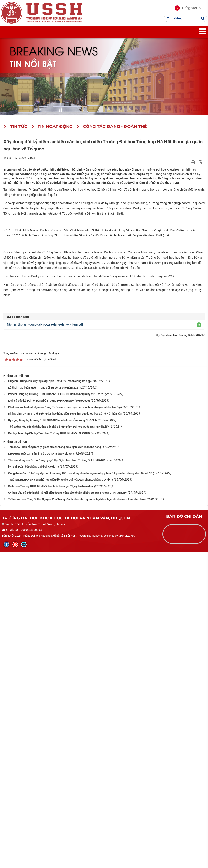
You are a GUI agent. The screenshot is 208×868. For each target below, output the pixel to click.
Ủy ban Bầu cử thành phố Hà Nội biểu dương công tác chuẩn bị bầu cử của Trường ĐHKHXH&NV (68, 809)
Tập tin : (45, 641)
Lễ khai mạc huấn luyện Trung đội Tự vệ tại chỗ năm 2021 (44, 704)
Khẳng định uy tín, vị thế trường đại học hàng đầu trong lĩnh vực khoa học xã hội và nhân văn (65, 730)
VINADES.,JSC (127, 852)
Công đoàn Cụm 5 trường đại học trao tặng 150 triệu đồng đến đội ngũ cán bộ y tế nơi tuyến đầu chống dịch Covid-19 (80, 789)
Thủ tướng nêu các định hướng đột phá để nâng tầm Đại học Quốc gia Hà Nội (55, 743)
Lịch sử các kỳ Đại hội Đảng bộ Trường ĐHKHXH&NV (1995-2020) (49, 717)
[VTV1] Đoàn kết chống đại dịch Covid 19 (34, 783)
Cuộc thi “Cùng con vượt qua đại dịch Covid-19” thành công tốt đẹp (49, 697)
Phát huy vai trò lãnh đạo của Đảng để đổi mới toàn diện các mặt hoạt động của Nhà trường (64, 723)
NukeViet (97, 852)
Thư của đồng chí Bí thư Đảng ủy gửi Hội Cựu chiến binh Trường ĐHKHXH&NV (57, 776)
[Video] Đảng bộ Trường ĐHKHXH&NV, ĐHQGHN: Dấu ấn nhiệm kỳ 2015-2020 (56, 710)
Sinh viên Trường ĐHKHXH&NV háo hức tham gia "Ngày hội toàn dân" (51, 802)
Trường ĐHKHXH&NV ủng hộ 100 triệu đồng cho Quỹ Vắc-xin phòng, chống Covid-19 (61, 796)
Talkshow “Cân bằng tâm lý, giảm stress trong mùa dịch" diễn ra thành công (55, 763)
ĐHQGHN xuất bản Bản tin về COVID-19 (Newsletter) (41, 770)
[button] (184, 10)
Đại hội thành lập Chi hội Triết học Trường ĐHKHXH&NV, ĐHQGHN (49, 749)
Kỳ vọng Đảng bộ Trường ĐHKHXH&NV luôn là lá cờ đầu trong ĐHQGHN (53, 736)
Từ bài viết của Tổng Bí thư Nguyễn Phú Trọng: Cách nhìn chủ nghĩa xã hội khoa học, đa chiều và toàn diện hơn (76, 815)
